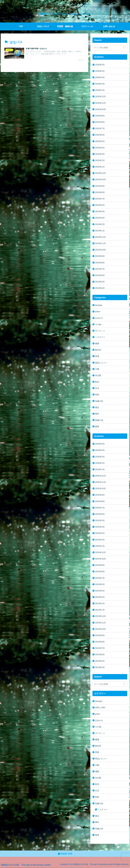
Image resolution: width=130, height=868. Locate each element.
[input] (110, 48)
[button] (124, 47)
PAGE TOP (65, 854)
